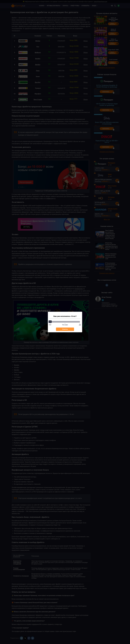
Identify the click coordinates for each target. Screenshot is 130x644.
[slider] (50, 322)
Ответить (65, 329)
